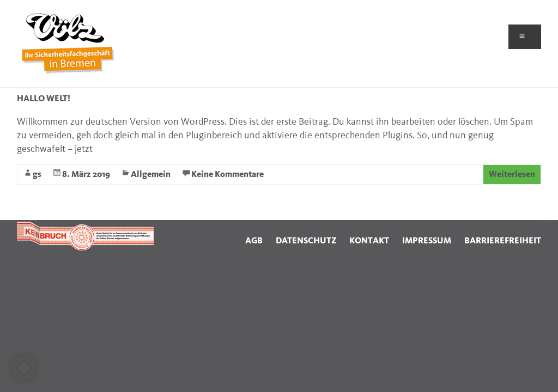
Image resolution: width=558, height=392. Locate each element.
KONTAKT (369, 241)
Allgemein (151, 174)
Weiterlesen (512, 174)
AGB (254, 241)
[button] (24, 368)
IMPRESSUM (427, 241)
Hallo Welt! (44, 99)
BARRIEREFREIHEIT (503, 241)
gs (37, 174)
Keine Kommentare (228, 174)
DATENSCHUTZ (306, 241)
